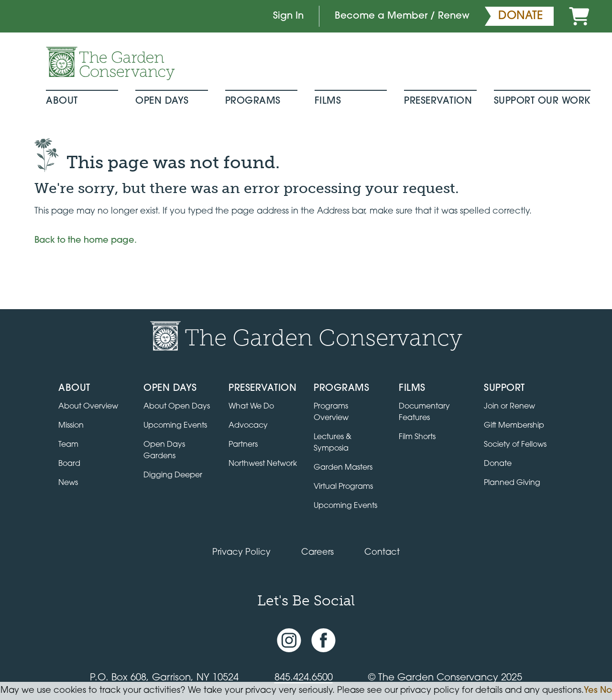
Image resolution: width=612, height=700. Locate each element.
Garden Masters (343, 468)
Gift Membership (514, 426)
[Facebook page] (323, 640)
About (62, 101)
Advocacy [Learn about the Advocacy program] (248, 426)
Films (328, 101)
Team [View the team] (68, 445)
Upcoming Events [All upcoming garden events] (175, 426)
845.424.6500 (304, 678)
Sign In (288, 16)
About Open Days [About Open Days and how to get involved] (177, 407)
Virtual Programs (343, 487)
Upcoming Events (345, 506)
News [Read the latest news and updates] (68, 483)
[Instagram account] (289, 640)
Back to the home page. (86, 241)
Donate (498, 464)
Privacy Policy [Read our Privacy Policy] (241, 553)
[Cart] (579, 16)
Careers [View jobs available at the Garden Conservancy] (317, 553)
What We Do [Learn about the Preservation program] (251, 407)
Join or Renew (509, 407)
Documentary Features (424, 412)
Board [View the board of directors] (69, 464)
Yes (591, 691)
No (606, 691)
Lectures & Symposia (333, 443)
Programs (253, 101)
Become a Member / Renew (402, 16)
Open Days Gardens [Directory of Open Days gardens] (164, 451)
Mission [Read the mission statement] (71, 426)
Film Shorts (417, 437)
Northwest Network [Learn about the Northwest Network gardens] (263, 464)
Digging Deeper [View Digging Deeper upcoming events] (173, 475)
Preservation (438, 101)
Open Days (162, 101)
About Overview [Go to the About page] (88, 407)
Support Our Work (542, 101)
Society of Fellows (515, 445)
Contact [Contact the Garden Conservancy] (382, 553)
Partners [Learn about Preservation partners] (243, 445)
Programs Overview (331, 412)
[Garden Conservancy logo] (110, 64)
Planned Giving (512, 483)
